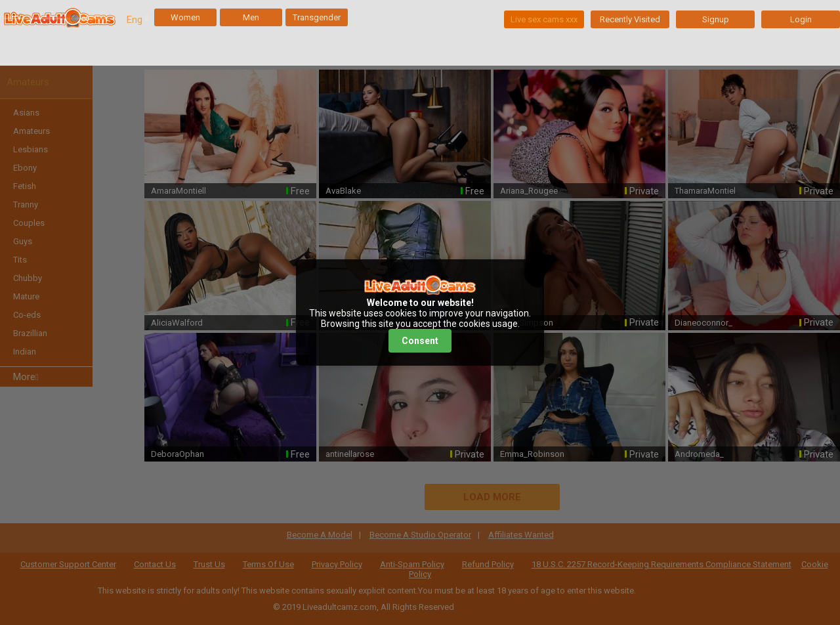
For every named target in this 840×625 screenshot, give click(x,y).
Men (251, 17)
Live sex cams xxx (544, 19)
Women (185, 17)
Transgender (317, 17)
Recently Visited (630, 19)
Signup (716, 19)
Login (801, 19)
